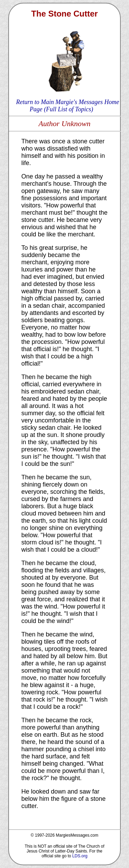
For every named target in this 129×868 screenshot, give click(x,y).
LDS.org (80, 856)
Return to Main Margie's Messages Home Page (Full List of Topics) (68, 106)
